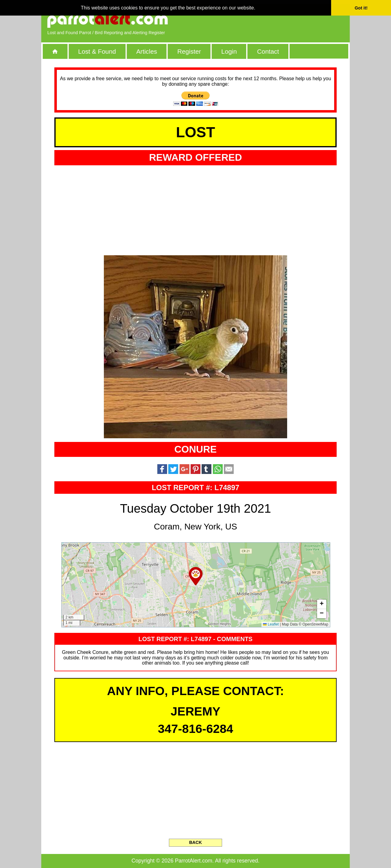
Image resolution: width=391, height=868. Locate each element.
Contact (268, 51)
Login (229, 51)
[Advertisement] (273, 20)
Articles (147, 51)
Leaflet (271, 624)
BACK (195, 842)
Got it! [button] (361, 8)
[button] (196, 576)
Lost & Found (97, 51)
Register (189, 51)
